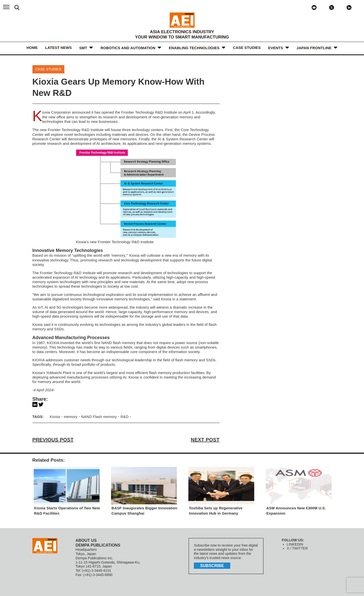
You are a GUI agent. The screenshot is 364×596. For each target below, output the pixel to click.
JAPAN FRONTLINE (314, 48)
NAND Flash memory (99, 416)
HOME (32, 48)
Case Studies (247, 48)
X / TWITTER (297, 548)
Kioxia (134, 255)
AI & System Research (176, 138)
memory (70, 416)
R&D (86, 129)
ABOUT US (86, 539)
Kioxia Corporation (57, 112)
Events (275, 48)
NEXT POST (205, 439)
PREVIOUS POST (53, 439)
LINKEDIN (295, 543)
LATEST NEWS (59, 48)
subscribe (212, 565)
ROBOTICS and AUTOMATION (128, 48)
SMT (83, 48)
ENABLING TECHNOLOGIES (194, 48)
